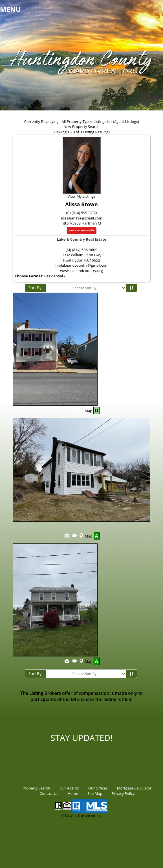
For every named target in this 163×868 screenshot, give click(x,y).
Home (73, 793)
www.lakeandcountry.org (81, 271)
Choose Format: (29, 276)
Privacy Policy (123, 793)
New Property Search (81, 127)
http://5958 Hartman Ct (81, 223)
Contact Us (49, 793)
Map (85, 411)
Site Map (95, 793)
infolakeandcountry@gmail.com (81, 265)
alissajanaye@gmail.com (82, 218)
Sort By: (36, 288)
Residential (54, 276)
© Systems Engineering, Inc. (81, 815)
